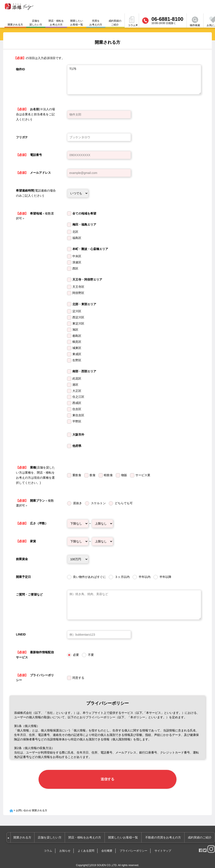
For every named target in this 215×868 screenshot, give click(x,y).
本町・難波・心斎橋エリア (90, 249)
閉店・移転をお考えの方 (56, 23)
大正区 (77, 391)
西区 (75, 268)
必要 (76, 655)
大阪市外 (78, 435)
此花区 (77, 378)
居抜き (77, 503)
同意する (78, 678)
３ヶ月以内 (122, 577)
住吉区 (77, 409)
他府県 (77, 446)
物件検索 (195, 22)
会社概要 (107, 845)
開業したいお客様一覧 (77, 23)
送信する (107, 776)
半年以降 (165, 577)
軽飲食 (108, 475)
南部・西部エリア (84, 371)
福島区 (77, 238)
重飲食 (77, 475)
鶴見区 (77, 342)
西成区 (77, 403)
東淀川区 (78, 323)
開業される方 (26, 831)
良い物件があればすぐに (89, 577)
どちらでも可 (124, 503)
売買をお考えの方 (96, 23)
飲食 (93, 475)
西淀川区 (78, 317)
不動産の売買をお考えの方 (164, 831)
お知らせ (65, 845)
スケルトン (98, 503)
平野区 (77, 421)
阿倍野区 (78, 293)
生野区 (77, 360)
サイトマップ (163, 845)
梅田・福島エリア (84, 224)
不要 (91, 655)
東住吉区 (78, 415)
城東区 (77, 348)
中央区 (77, 256)
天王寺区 (78, 287)
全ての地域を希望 (84, 213)
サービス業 (143, 475)
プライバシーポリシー (133, 845)
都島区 (77, 336)
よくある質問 (86, 845)
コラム (48, 845)
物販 (124, 475)
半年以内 (145, 577)
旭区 (75, 330)
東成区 (77, 354)
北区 (75, 232)
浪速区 (77, 262)
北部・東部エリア (84, 304)
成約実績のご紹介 (115, 23)
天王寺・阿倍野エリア (87, 279)
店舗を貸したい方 (36, 23)
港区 (75, 385)
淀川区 (77, 311)
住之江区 (78, 397)
